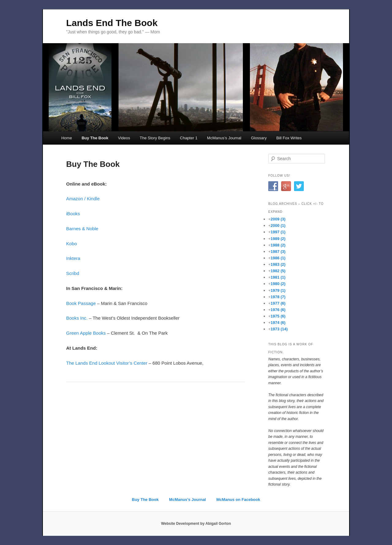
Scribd (73, 273)
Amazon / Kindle (83, 199)
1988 (278, 245)
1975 (278, 316)
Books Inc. (77, 318)
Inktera (73, 258)
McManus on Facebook (238, 500)
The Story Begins (155, 138)
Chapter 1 (189, 138)
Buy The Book (95, 138)
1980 (278, 284)
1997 (278, 232)
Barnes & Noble (82, 229)
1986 (278, 258)
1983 (278, 264)
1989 (278, 239)
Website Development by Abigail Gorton (196, 524)
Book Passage (81, 303)
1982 (278, 271)
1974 (278, 323)
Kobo (72, 244)
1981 (278, 277)
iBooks (73, 214)
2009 (278, 219)
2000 (278, 226)
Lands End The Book (112, 23)
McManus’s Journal (224, 138)
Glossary (259, 138)
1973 (279, 329)
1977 (278, 303)
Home (67, 138)
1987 (278, 252)
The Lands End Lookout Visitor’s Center (107, 363)
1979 (278, 290)
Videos (124, 138)
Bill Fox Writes (289, 138)
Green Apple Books (86, 333)
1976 (278, 310)
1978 (278, 297)
